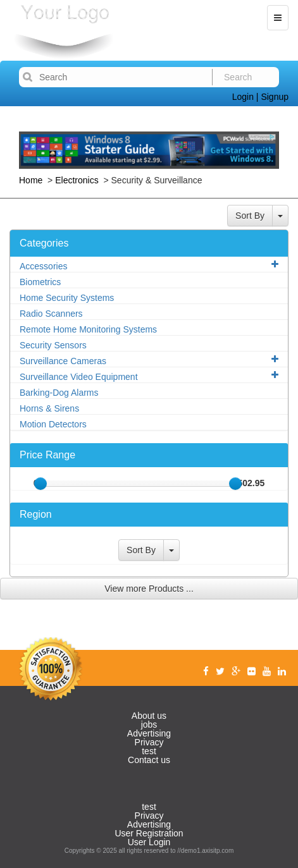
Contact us (149, 760)
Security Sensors (53, 345)
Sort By (250, 216)
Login (243, 97)
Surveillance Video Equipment (149, 376)
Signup (275, 97)
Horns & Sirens (49, 408)
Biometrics (40, 282)
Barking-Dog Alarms (59, 393)
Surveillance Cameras (149, 360)
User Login (149, 842)
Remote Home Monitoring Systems (88, 329)
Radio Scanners (51, 314)
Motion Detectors (53, 424)
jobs (149, 724)
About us (149, 716)
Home (32, 180)
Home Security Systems (67, 298)
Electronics (77, 180)
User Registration (149, 833)
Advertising (149, 733)
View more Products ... (149, 589)
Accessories (149, 266)
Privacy (149, 742)
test (149, 751)
